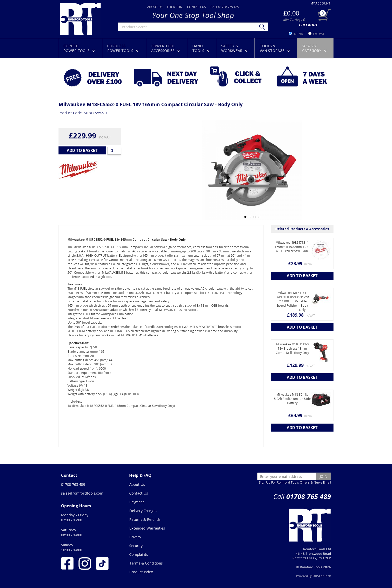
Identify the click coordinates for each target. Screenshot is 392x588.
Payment (137, 502)
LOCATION (175, 7)
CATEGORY (315, 48)
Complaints (139, 554)
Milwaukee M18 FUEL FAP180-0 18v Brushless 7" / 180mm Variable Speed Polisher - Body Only (292, 301)
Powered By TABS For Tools (313, 576)
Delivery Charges (143, 511)
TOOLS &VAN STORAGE (276, 48)
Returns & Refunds (145, 519)
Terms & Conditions (146, 563)
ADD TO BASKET (82, 150)
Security (136, 546)
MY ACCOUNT (320, 3)
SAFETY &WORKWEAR (235, 48)
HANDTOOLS (202, 48)
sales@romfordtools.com (82, 493)
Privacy (135, 537)
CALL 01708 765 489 (225, 7)
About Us (137, 484)
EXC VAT (319, 34)
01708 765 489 (73, 484)
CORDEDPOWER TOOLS (80, 48)
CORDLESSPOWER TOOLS (124, 48)
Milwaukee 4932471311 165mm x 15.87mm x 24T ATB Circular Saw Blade (292, 247)
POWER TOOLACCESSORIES (167, 48)
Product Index (141, 572)
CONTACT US (196, 7)
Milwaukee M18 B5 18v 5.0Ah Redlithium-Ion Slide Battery (292, 399)
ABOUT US (155, 7)
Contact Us (139, 493)
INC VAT (299, 34)
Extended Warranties (147, 528)
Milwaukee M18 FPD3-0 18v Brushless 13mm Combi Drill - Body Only (292, 348)
